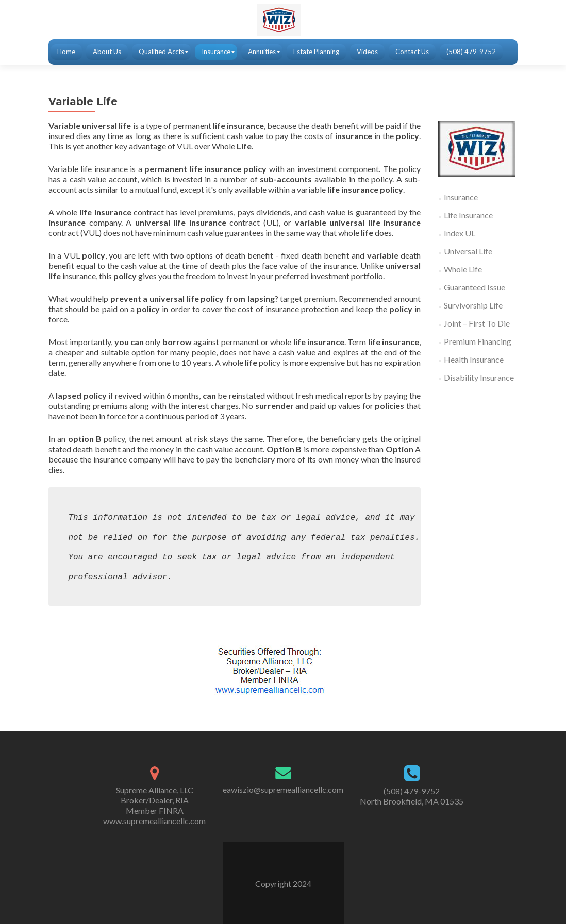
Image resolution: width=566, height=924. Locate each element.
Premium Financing (478, 341)
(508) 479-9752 (412, 791)
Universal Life (468, 251)
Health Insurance (474, 359)
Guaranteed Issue (475, 287)
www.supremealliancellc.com (154, 821)
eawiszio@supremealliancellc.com (283, 789)
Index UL (460, 233)
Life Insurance (468, 215)
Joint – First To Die (477, 323)
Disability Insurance (479, 377)
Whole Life (463, 269)
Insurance (461, 197)
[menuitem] (66, 52)
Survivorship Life (473, 305)
